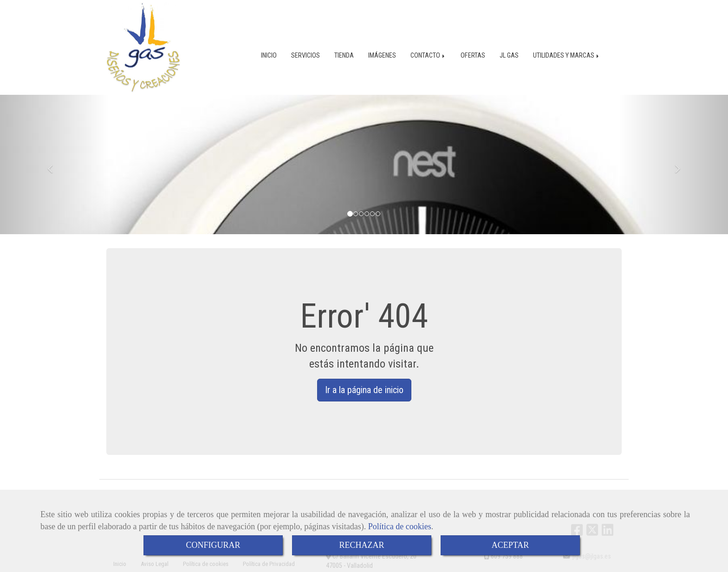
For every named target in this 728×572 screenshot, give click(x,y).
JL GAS (509, 55)
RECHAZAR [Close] (361, 545)
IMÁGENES (382, 55)
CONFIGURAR (213, 545)
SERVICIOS (305, 55)
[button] (55, 164)
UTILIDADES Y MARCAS (567, 55)
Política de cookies (400, 526)
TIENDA (344, 55)
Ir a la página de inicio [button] (364, 389)
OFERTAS (473, 55)
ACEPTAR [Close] (510, 545)
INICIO (269, 55)
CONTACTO (428, 55)
